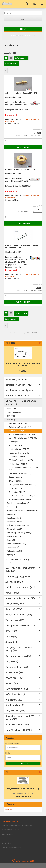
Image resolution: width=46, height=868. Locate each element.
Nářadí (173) (11, 631)
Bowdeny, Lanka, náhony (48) (18, 503)
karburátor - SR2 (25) (17, 431)
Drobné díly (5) (13, 507)
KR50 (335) (11, 409)
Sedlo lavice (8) (13, 547)
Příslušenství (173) (14, 700)
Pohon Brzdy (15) (14, 536)
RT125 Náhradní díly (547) (17, 396)
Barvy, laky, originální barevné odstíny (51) (19, 649)
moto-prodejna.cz (9, 834)
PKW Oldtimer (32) (14, 678)
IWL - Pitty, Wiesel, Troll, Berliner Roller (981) (20, 569)
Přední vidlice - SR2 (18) (18, 464)
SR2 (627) (11, 420)
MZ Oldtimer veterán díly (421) (20, 390)
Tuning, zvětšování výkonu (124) (20, 626)
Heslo (8, 753)
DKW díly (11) (12, 683)
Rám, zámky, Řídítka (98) (17, 544)
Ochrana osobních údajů (11, 848)
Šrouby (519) (11, 642)
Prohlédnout (11, 115)
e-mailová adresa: (12, 743)
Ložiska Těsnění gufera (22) (18, 525)
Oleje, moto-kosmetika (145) (19, 615)
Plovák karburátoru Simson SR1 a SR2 (20, 169)
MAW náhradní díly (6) (15, 694)
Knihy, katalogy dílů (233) (17, 604)
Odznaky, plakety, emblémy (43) (20, 598)
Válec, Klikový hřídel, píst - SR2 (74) (22, 485)
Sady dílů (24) (12, 661)
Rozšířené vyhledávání (23, 36)
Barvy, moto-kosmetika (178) (19, 656)
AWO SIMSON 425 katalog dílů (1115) (19, 561)
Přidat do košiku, (23, 147)
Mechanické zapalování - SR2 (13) (22, 496)
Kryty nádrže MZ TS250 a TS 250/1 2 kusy (23, 789)
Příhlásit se (23, 763)
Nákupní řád (6, 843)
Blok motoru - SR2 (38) (18, 423)
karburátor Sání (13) (15, 522)
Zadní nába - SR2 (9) (17, 492)
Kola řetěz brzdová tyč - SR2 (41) (22, 434)
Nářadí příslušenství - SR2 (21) (21, 500)
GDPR (4, 839)
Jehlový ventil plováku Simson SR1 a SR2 (21, 93)
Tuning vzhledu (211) (15, 620)
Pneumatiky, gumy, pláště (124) (20, 576)
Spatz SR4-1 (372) (14, 412)
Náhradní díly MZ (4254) (17, 379)
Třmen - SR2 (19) (16, 481)
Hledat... (23, 29)
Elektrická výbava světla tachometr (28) (22, 511)
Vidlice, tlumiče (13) (15, 551)
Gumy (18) (11, 514)
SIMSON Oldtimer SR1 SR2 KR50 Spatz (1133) (21, 403)
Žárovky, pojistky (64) (15, 582)
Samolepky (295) (13, 593)
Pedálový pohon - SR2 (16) (19, 453)
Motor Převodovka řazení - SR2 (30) (23, 438)
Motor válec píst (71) (15, 529)
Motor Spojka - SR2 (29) (18, 442)
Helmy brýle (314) (14, 609)
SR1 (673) (11, 416)
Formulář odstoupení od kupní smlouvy (17, 825)
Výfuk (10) (11, 555)
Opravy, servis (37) (14, 672)
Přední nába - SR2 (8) (17, 457)
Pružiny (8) (11, 540)
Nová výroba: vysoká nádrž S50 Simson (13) (20, 718)
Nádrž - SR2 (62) (15, 446)
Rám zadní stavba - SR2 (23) (20, 474)
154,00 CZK (23, 371)
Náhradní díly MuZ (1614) (17, 725)
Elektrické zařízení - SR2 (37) (20, 427)
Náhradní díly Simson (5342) (19, 385)
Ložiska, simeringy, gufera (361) (20, 587)
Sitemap (9, 809)
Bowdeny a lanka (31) (15, 705)
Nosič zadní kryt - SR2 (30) (19, 449)
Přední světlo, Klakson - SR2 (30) (22, 460)
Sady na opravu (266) (15, 711)
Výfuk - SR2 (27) (15, 489)
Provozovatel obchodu (11, 830)
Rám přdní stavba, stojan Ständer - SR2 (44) (24, 469)
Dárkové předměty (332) (17, 667)
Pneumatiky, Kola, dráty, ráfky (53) (20, 533)
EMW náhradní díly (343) (17, 689)
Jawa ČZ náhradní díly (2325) (19, 730)
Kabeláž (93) (11, 637)
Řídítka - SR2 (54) (16, 477)
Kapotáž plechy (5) (14, 518)
